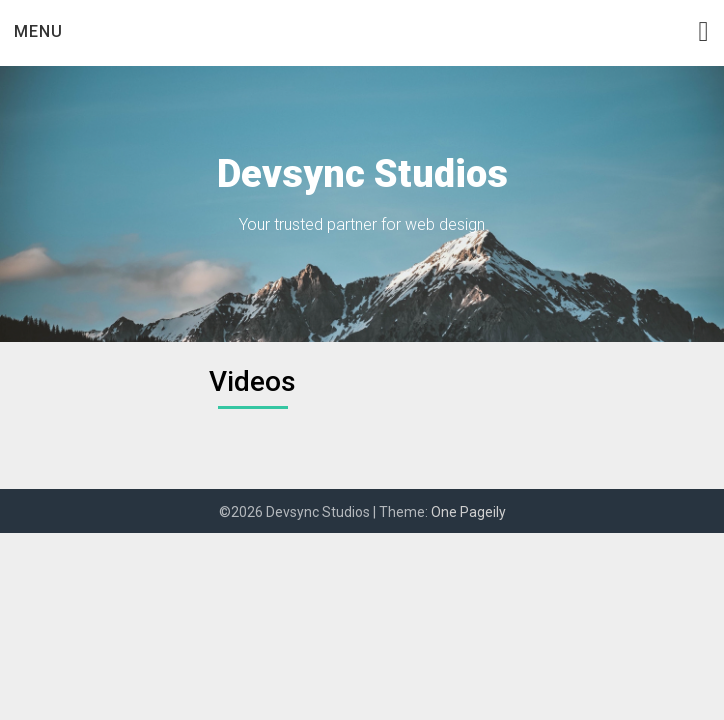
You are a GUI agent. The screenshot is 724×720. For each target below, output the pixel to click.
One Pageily (468, 512)
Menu (38, 31)
